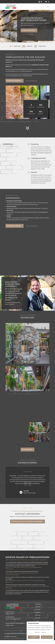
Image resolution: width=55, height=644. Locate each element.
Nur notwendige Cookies (34, 637)
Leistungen (38, 613)
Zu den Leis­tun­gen (28, 30)
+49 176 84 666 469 (10, 621)
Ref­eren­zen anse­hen (14, 81)
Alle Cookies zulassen (47, 637)
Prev (3, 480)
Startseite (38, 610)
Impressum (7, 640)
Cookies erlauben (10, 629)
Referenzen (38, 619)
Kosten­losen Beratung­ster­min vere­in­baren (27, 525)
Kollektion (38, 616)
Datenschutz (13, 640)
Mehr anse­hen (27, 447)
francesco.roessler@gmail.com (13, 623)
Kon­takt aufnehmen (28, 34)
